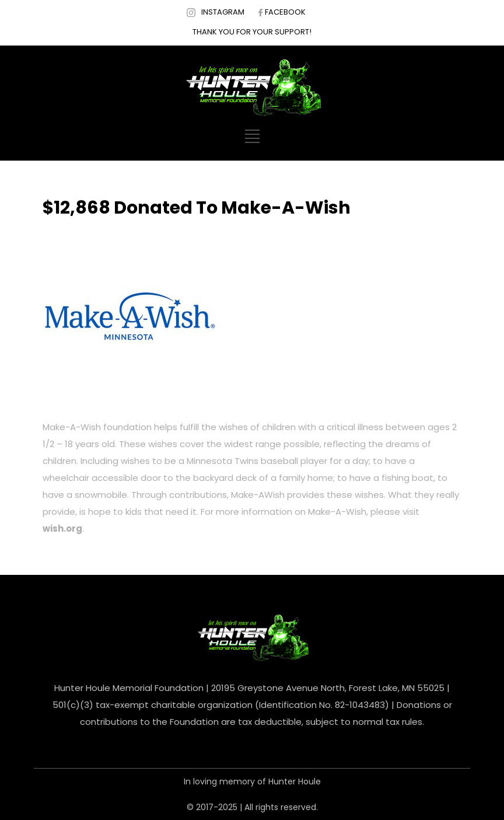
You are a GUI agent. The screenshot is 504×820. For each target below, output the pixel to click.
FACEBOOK (285, 12)
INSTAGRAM (223, 12)
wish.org (62, 528)
